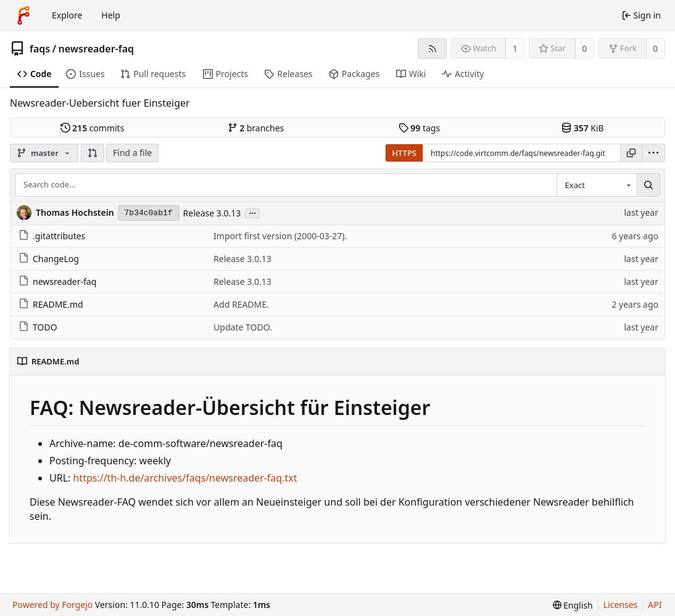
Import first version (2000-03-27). (280, 236)
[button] (93, 153)
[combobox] (597, 185)
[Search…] (648, 185)
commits (93, 128)
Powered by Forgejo (52, 605)
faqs (40, 49)
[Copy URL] (631, 153)
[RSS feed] (432, 48)
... (252, 212)
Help (111, 15)
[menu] (653, 153)
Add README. (241, 304)
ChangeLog (49, 259)
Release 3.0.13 (212, 213)
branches (256, 128)
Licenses (621, 605)
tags (419, 128)
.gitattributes (52, 236)
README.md (51, 304)
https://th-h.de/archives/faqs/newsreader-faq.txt (185, 478)
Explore (67, 15)
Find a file (132, 153)
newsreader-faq (97, 49)
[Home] (23, 15)
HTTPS (404, 153)
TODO (38, 327)
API (655, 605)
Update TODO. (243, 327)
